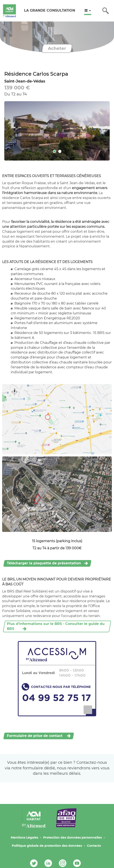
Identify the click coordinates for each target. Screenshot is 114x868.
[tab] (54, 151)
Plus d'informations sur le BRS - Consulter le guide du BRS (56, 626)
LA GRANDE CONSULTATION (50, 10)
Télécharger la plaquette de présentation (44, 563)
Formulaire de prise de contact (35, 736)
